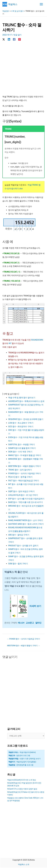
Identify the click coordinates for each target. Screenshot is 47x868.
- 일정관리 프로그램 (19, 755)
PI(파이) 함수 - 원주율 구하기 (20, 477)
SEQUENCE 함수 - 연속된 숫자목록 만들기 (26, 419)
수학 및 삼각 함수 (17, 11)
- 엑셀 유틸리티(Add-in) (22, 752)
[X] (4, 39)
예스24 (22, 623)
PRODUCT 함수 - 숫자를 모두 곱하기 (23, 546)
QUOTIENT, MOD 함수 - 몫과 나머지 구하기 (26, 524)
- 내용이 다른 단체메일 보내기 (25, 759)
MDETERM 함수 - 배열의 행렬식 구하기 (25, 466)
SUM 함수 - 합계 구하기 (18, 564)
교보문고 (31, 623)
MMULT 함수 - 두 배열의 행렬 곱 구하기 (25, 455)
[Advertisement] (23, 69)
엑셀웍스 (13, 4)
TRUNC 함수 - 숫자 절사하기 (20, 470)
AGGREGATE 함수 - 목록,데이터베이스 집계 (26, 401)
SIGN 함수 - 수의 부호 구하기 (20, 452)
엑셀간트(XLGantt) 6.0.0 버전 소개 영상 (22, 780)
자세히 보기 (35, 606)
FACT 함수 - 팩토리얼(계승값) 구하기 (24, 481)
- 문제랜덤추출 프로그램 (21, 765)
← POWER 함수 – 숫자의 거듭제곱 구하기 (24, 639)
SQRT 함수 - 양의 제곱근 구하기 (21, 491)
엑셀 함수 (6, 11)
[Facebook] (14, 39)
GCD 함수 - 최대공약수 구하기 (21, 427)
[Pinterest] (20, 39)
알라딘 (38, 623)
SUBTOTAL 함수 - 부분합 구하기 (22, 445)
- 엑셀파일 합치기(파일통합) (22, 762)
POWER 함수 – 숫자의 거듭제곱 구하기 (25, 473)
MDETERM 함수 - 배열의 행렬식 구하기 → (23, 646)
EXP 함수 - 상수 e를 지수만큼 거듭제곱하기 (26, 499)
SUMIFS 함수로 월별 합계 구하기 (22, 448)
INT (10, 343)
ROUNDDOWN (37, 340)
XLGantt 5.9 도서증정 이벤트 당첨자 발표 (22, 789)
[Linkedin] (9, 39)
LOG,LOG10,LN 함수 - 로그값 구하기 (23, 495)
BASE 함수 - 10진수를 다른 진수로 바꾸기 (25, 502)
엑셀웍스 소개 (24, 864)
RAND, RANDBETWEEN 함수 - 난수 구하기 (26, 520)
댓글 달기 (17, 35)
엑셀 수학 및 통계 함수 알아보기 (22, 398)
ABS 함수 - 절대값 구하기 (19, 535)
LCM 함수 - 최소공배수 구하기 (21, 423)
